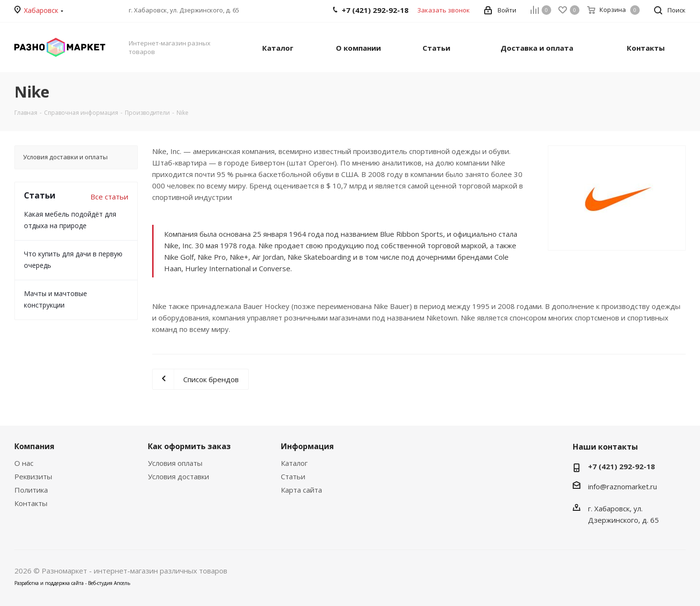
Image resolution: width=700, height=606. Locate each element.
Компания (34, 446)
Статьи (293, 476)
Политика (31, 490)
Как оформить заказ (189, 446)
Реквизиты (33, 476)
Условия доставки (178, 476)
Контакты (31, 503)
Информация (307, 446)
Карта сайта (301, 490)
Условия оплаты (175, 463)
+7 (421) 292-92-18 (622, 466)
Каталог (294, 463)
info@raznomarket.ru (622, 486)
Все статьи (109, 197)
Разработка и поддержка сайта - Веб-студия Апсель (72, 583)
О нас (24, 463)
